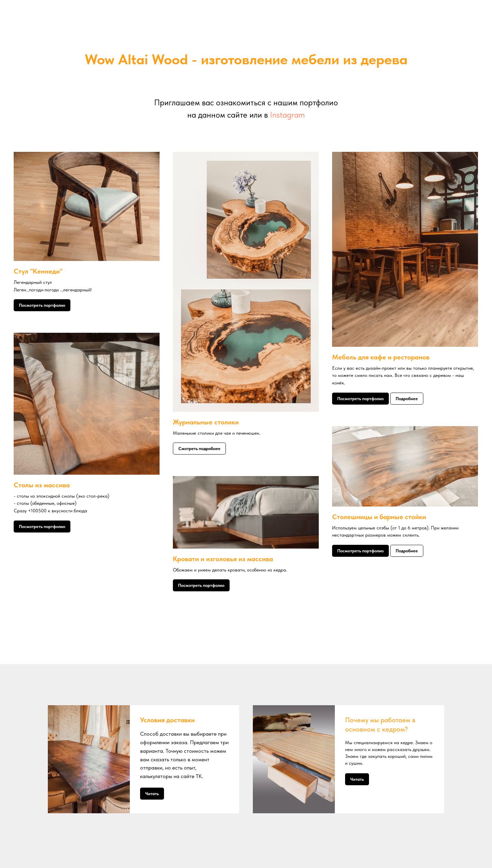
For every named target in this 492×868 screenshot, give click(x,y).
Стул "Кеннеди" (38, 271)
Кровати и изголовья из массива (223, 559)
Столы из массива (42, 485)
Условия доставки (167, 720)
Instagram (287, 115)
